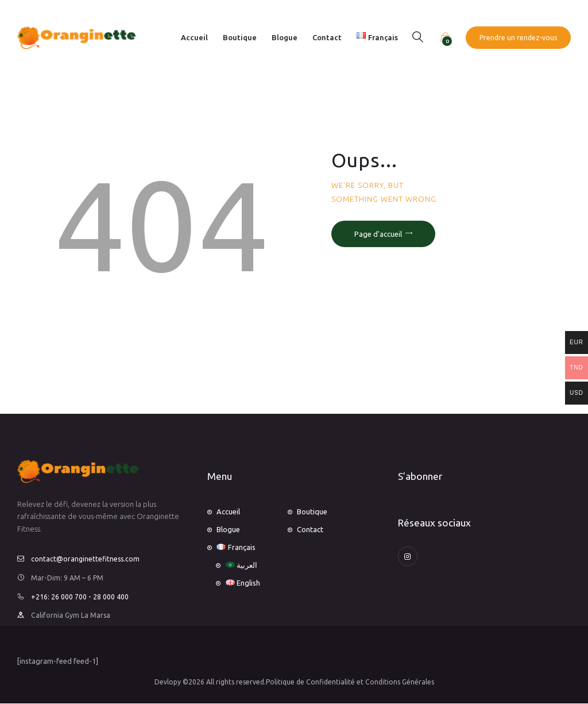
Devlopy (168, 682)
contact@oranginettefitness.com (85, 559)
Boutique (312, 511)
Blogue (228, 529)
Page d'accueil (378, 234)
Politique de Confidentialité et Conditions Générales (350, 682)
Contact (310, 529)
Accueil (228, 511)
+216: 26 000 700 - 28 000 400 (80, 597)
